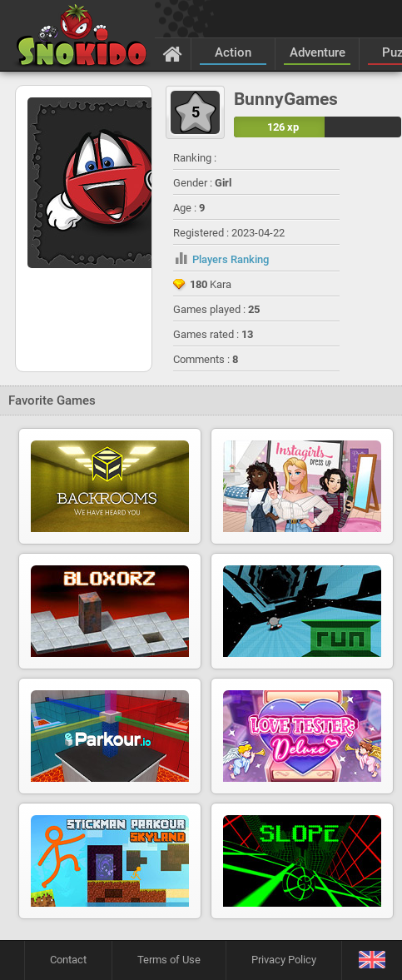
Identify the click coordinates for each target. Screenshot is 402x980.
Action (233, 52)
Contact (68, 960)
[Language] (372, 960)
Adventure (318, 52)
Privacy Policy (284, 960)
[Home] (173, 53)
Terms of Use (169, 960)
